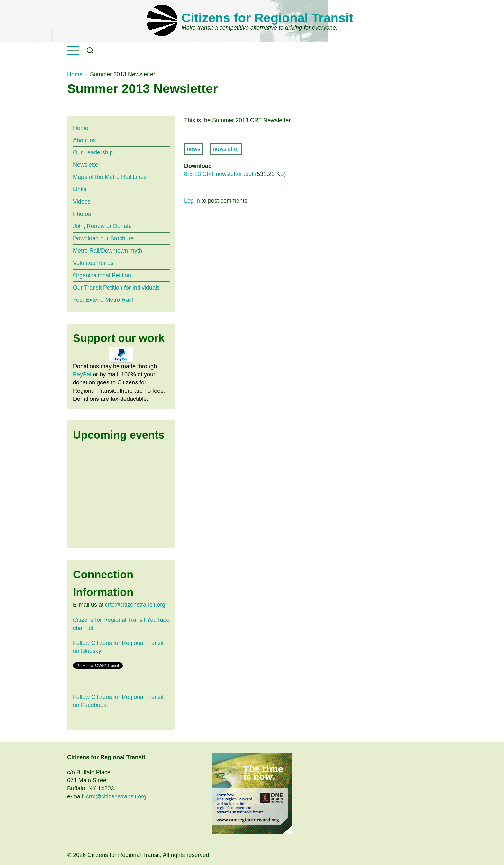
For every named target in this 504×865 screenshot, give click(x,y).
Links (80, 189)
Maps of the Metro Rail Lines (110, 177)
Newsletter (87, 165)
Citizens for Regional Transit (267, 18)
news (194, 149)
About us (84, 140)
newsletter (226, 149)
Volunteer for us (93, 263)
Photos (82, 214)
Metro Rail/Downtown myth (108, 251)
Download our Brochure (103, 238)
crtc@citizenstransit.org (135, 605)
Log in (192, 201)
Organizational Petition (102, 275)
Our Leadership (93, 152)
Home (75, 74)
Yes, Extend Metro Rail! (103, 300)
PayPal (82, 374)
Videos (82, 202)
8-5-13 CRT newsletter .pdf (219, 174)
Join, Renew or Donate (102, 226)
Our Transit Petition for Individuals (116, 288)
